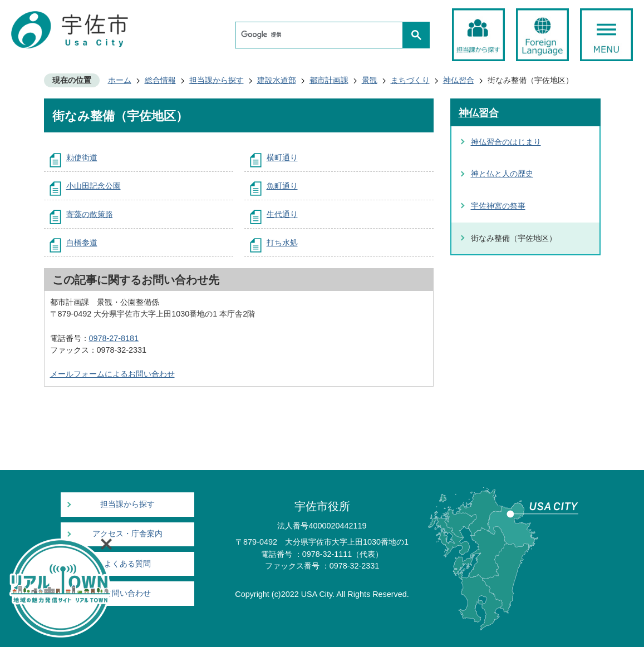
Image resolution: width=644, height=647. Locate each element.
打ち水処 (282, 243)
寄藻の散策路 (90, 214)
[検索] (322, 35)
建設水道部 (277, 80)
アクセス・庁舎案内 (127, 534)
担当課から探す (217, 80)
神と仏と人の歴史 (502, 174)
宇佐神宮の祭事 (498, 206)
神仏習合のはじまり (506, 142)
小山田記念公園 (94, 186)
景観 (370, 80)
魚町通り (282, 186)
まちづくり (410, 80)
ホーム (120, 80)
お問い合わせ (127, 593)
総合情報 (160, 80)
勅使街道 (82, 157)
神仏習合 (459, 80)
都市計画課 (329, 80)
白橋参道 (82, 243)
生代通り (282, 214)
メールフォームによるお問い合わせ (112, 374)
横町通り (282, 157)
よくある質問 (127, 564)
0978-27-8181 (114, 338)
